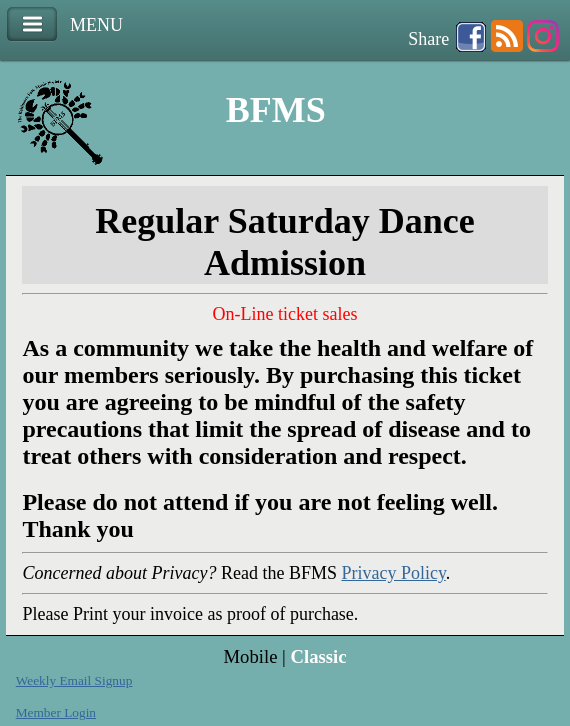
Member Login (56, 712)
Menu (32, 24)
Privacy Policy (393, 573)
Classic (318, 656)
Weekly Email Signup (74, 680)
